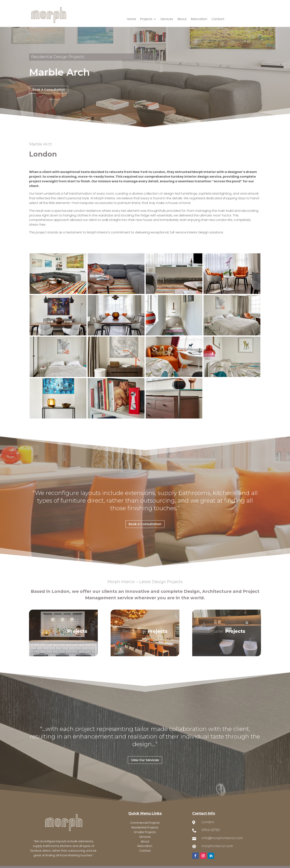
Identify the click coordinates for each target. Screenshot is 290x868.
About (182, 20)
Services (167, 20)
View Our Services (145, 760)
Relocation (199, 20)
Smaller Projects (145, 832)
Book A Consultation (49, 90)
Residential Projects (145, 827)
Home (131, 20)
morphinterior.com (217, 846)
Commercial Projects (145, 823)
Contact (218, 20)
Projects (146, 20)
